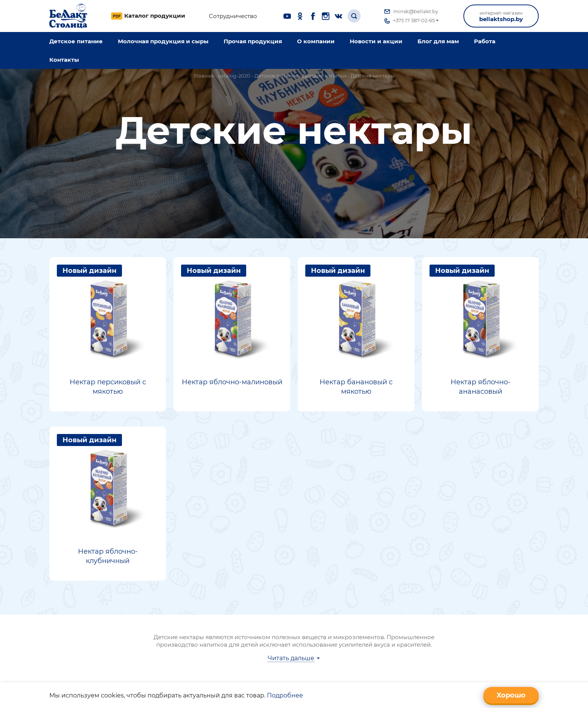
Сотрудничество (233, 16)
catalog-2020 (234, 76)
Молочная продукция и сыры (163, 41)
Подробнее (285, 695)
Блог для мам (438, 41)
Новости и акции (376, 41)
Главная (204, 76)
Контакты (64, 60)
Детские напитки (324, 76)
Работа (485, 41)
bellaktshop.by (501, 16)
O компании (316, 41)
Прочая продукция (253, 41)
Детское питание (76, 41)
